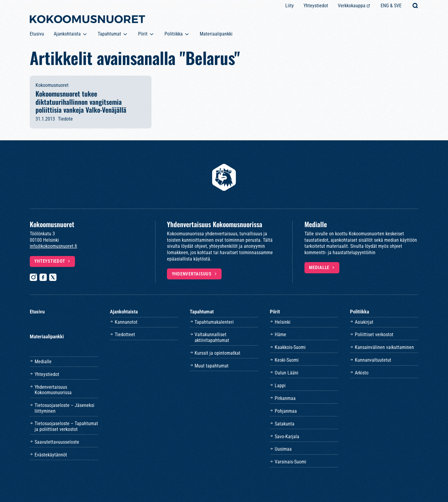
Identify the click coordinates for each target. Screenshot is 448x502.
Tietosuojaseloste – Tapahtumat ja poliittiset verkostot (66, 426)
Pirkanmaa (285, 398)
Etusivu (37, 34)
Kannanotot (126, 322)
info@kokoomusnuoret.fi (53, 246)
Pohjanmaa (286, 411)
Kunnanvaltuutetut (373, 360)
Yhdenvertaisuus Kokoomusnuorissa (53, 390)
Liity (290, 6)
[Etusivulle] (87, 20)
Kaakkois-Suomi (290, 347)
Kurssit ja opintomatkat (217, 353)
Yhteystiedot (316, 6)
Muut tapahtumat (212, 366)
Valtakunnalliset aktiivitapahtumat (212, 337)
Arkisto (362, 373)
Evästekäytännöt (51, 455)
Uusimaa (283, 449)
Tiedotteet (125, 335)
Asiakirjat (364, 322)
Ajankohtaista (67, 34)
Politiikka (174, 34)
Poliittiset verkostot (374, 335)
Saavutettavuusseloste (57, 442)
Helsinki (283, 322)
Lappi (280, 386)
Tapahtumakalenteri (214, 322)
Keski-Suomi (287, 360)
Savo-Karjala (287, 437)
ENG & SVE (391, 6)
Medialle (319, 268)
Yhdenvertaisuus (192, 274)
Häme (280, 335)
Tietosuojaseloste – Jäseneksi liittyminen (64, 408)
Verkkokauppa (352, 6)
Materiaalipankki (216, 34)
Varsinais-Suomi (290, 462)
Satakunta (285, 424)
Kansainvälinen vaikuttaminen (384, 347)
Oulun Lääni (287, 373)
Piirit (143, 34)
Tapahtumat (109, 34)
